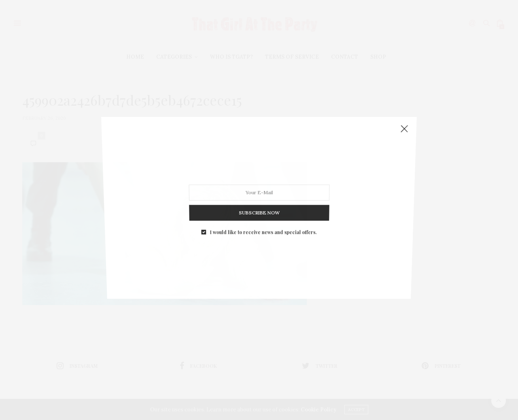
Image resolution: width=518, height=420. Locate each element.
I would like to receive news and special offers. (263, 224)
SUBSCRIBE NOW (259, 207)
